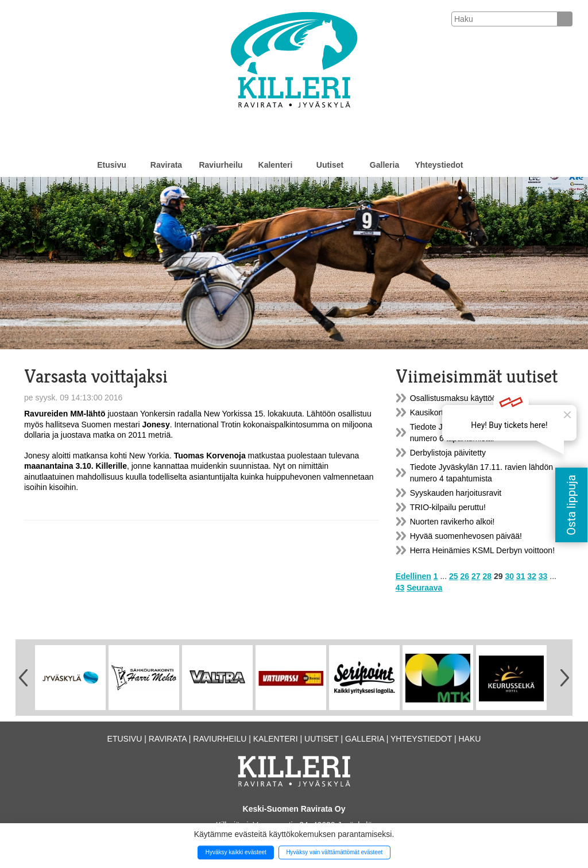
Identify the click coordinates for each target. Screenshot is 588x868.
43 (400, 588)
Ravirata (166, 165)
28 (487, 576)
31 (521, 576)
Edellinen (413, 576)
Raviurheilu (220, 165)
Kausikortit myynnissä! (450, 412)
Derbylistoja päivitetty (448, 453)
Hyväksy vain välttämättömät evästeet (334, 852)
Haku (469, 739)
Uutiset (330, 165)
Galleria (384, 165)
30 (509, 576)
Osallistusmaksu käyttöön (456, 398)
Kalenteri (276, 165)
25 (454, 576)
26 (465, 576)
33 (543, 576)
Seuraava (424, 588)
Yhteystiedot (439, 165)
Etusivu (112, 165)
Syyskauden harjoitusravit (456, 493)
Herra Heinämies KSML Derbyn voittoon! (482, 550)
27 (476, 576)
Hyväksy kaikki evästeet (236, 852)
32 (532, 576)
